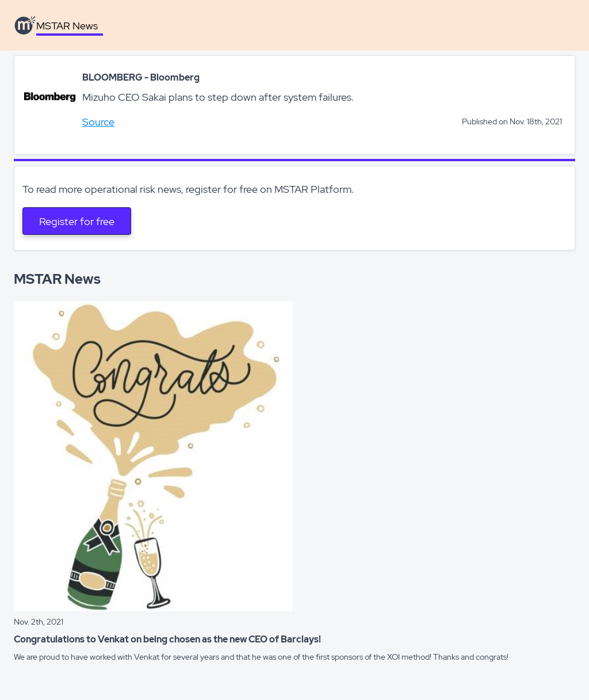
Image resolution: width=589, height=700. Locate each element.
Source (98, 122)
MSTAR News (67, 26)
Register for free (77, 221)
